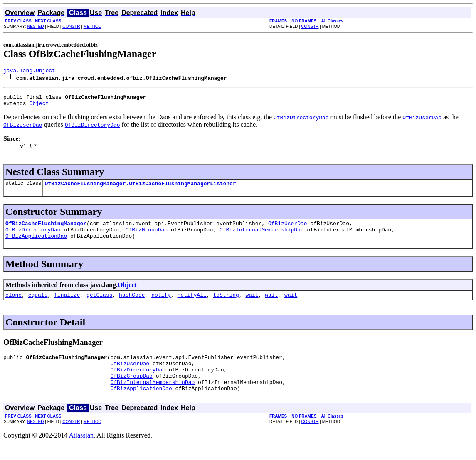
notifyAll (192, 305)
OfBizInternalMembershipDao (262, 237)
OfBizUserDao (288, 229)
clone (14, 305)
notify (161, 305)
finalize (67, 305)
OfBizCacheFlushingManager (46, 229)
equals (38, 305)
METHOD (92, 26)
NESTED (36, 26)
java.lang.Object (29, 71)
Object (39, 107)
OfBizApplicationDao (36, 244)
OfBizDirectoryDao (33, 237)
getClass (99, 305)
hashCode (132, 305)
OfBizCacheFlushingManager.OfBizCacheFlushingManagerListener (140, 188)
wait (252, 305)
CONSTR (71, 26)
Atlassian (81, 453)
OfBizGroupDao (147, 237)
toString (226, 305)
